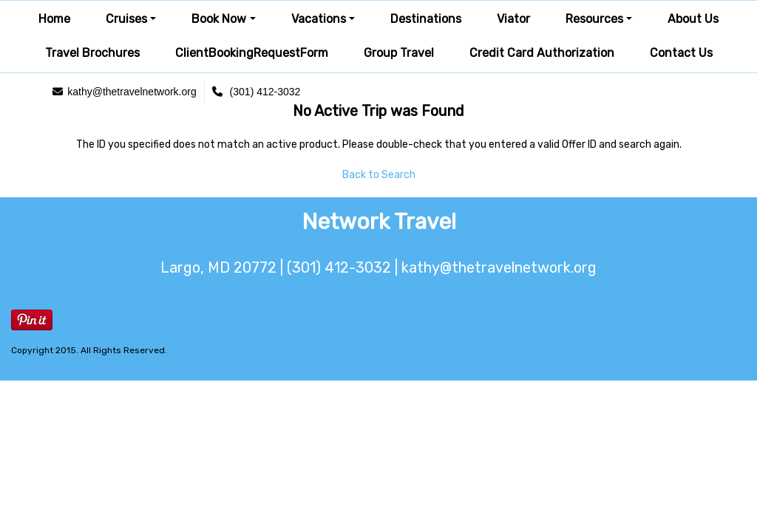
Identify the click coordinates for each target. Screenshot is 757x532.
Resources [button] (594, 19)
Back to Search (379, 175)
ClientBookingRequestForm (252, 53)
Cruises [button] (126, 19)
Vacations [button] (319, 19)
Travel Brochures (92, 53)
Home (54, 19)
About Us (693, 19)
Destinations (426, 19)
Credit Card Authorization (542, 53)
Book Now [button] (219, 19)
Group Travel (399, 53)
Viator (513, 19)
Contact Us (681, 53)
